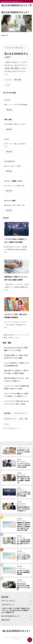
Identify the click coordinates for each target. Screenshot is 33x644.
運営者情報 (7, 413)
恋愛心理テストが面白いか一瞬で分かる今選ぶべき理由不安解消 (16, 372)
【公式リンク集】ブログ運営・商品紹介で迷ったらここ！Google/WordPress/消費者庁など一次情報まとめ (15, 610)
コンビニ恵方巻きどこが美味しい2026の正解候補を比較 (16, 364)
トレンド (8, 80)
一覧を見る (9, 110)
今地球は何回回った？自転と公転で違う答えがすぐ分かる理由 (16, 357)
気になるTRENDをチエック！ (15, 5)
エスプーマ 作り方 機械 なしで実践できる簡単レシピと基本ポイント (16, 395)
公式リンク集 (23, 419)
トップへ (7, 424)
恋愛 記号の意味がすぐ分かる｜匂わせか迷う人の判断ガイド (16, 380)
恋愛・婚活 (17, 80)
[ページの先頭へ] (30, 640)
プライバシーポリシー (21, 413)
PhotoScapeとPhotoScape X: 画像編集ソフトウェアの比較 (16, 349)
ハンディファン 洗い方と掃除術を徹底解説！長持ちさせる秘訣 (16, 387)
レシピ (8, 85)
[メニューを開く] (31, 5)
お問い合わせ (6, 620)
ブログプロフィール (10, 419)
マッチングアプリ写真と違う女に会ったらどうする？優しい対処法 (16, 403)
